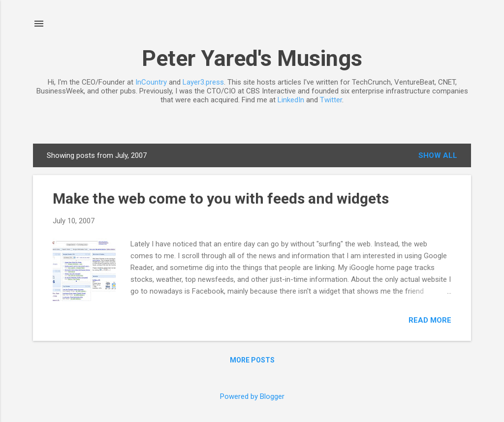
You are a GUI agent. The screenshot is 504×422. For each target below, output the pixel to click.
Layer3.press (203, 82)
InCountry (151, 82)
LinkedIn (291, 100)
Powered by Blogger (252, 396)
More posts (252, 360)
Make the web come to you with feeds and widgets (221, 198)
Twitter (331, 100)
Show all (438, 155)
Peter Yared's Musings (252, 58)
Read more (430, 320)
